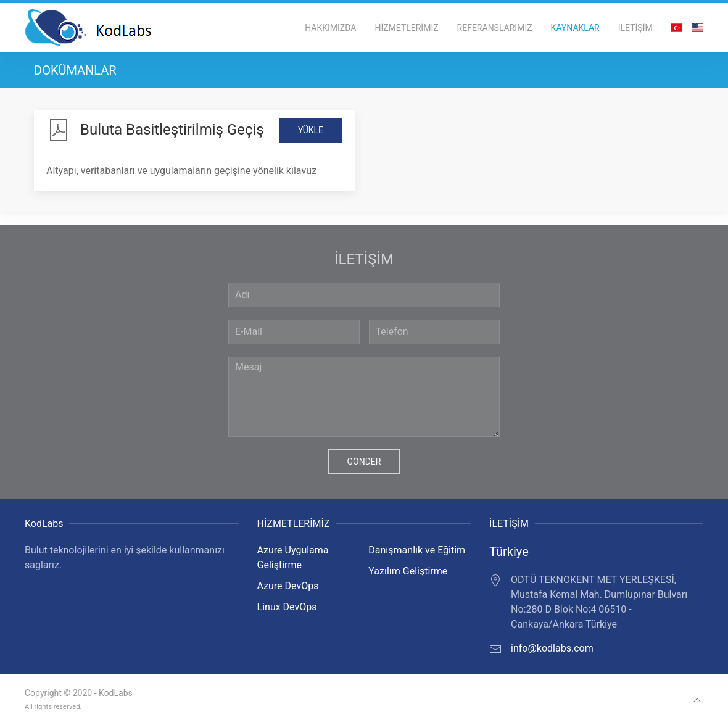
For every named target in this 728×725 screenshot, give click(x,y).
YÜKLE (311, 130)
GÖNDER (364, 462)
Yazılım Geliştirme (408, 571)
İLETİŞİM (635, 28)
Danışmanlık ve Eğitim (417, 550)
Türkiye (509, 552)
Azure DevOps (288, 586)
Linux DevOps (287, 607)
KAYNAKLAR (575, 28)
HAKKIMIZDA (330, 28)
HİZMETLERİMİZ (406, 28)
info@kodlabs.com (552, 648)
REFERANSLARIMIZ (495, 28)
